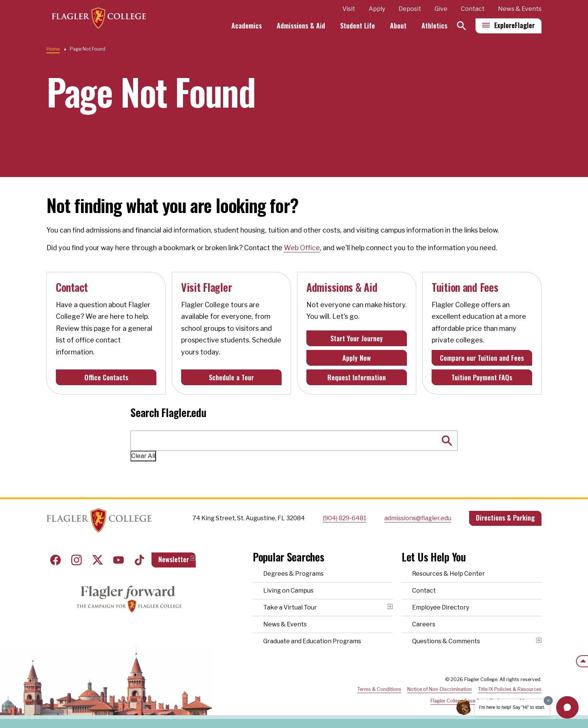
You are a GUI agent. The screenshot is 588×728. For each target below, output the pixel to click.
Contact (473, 9)
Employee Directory (441, 607)
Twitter (97, 560)
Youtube (118, 560)
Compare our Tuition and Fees (482, 358)
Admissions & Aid (301, 26)
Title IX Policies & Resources (510, 689)
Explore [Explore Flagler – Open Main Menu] (514, 25)
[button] (567, 707)
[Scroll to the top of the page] (582, 661)
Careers (424, 624)
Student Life (358, 26)
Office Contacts (106, 377)
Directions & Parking (505, 518)
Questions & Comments (446, 641)
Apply (377, 9)
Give (441, 9)
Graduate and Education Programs (312, 641)
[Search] (461, 26)
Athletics (434, 26)
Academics (247, 26)
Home (53, 49)
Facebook (55, 560)
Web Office (302, 248)
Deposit (410, 9)
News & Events (520, 9)
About (398, 26)
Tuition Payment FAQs (482, 377)
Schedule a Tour (231, 377)
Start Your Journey (357, 338)
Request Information (357, 377)
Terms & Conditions (379, 689)
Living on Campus (288, 591)
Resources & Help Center (448, 574)
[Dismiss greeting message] (548, 701)
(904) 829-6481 (345, 518)
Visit (349, 9)
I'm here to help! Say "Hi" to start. (512, 707)
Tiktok (139, 560)
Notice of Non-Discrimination (439, 689)
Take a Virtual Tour (290, 607)
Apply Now (357, 358)
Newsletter (174, 559)
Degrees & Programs (293, 574)
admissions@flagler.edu (418, 518)
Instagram (76, 560)
